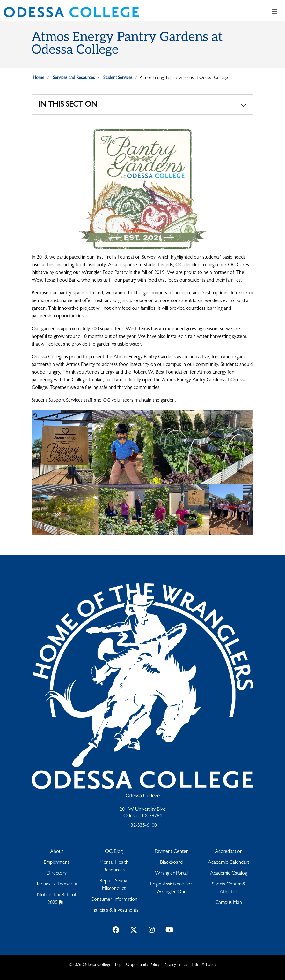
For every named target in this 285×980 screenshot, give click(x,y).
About (57, 852)
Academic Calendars (229, 863)
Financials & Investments (114, 911)
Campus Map (229, 903)
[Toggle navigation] (274, 12)
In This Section (68, 105)
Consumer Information (114, 900)
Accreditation (229, 852)
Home (39, 78)
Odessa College (143, 796)
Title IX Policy (204, 965)
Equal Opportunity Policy (137, 965)
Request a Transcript (56, 885)
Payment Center (171, 852)
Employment (56, 863)
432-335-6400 (142, 826)
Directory (57, 874)
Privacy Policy (175, 965)
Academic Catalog (229, 874)
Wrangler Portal (171, 874)
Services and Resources (74, 78)
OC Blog (114, 852)
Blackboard (171, 863)
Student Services (118, 78)
